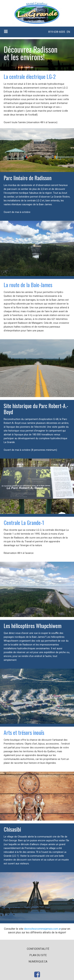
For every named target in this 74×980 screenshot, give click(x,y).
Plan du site (38, 955)
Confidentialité (38, 949)
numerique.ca (38, 962)
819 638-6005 (57, 32)
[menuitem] (57, 32)
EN (68, 32)
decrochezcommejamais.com (41, 929)
